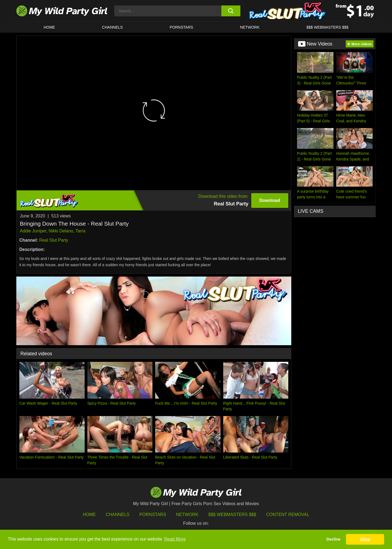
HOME (49, 27)
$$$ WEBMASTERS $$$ (327, 27)
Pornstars (181, 27)
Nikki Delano (61, 231)
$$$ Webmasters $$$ (232, 515)
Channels (117, 515)
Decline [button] (333, 539)
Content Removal (288, 515)
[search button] (231, 11)
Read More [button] (175, 539)
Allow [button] (365, 539)
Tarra (80, 231)
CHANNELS (112, 27)
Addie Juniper (33, 231)
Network (250, 27)
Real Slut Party (54, 240)
